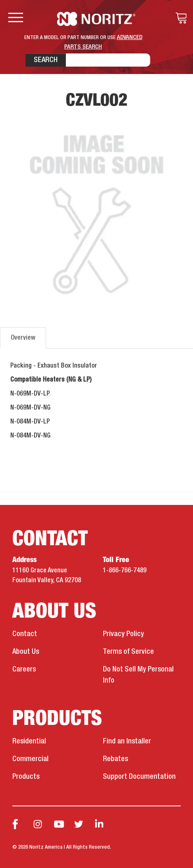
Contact (25, 634)
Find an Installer (127, 741)
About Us (26, 652)
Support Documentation (139, 777)
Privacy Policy (123, 634)
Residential (29, 741)
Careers (24, 669)
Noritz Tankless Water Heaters (96, 19)
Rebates (115, 759)
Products (26, 777)
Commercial (30, 759)
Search (46, 60)
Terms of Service (128, 652)
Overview (23, 338)
